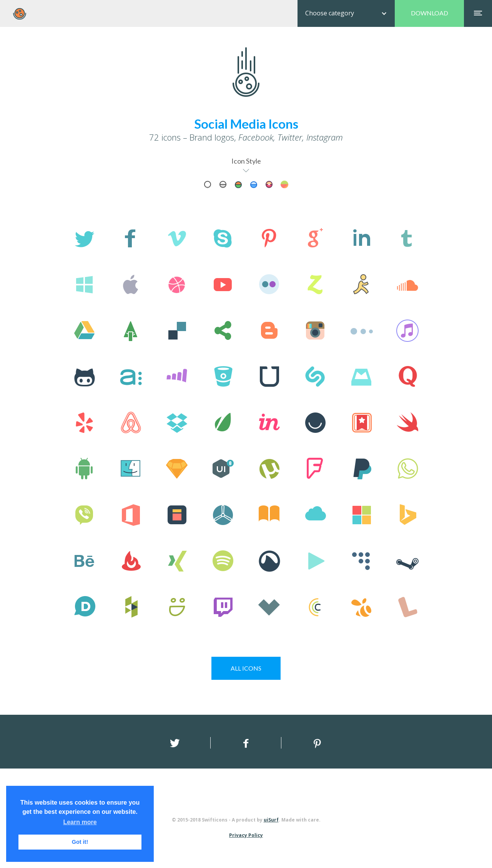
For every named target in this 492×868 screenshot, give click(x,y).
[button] (346, 13)
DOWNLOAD (430, 13)
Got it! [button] (80, 842)
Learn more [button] (80, 822)
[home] (20, 14)
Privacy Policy (246, 835)
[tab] (208, 184)
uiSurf (271, 820)
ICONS (246, 668)
